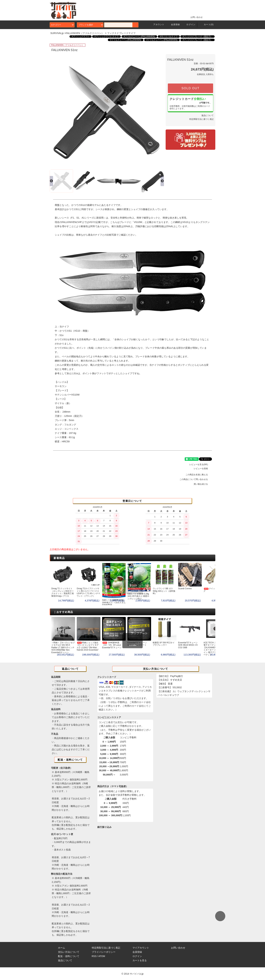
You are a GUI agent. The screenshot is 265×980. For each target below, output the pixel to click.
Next (160, 111)
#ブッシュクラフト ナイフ (106, 37)
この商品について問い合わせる (196, 479)
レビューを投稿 (203, 469)
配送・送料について (69, 956)
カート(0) (207, 25)
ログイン (189, 25)
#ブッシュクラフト (81, 37)
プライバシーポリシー (104, 952)
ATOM (102, 956)
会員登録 (173, 25)
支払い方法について (69, 952)
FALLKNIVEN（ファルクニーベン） (85, 33)
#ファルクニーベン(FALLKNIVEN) (139, 37)
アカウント (157, 25)
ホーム (62, 948)
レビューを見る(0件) (201, 464)
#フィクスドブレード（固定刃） (197, 37)
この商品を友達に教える (199, 475)
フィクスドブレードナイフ (121, 33)
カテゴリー (62, 25)
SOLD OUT (190, 88)
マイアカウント (141, 948)
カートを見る (140, 960)
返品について (208, 115)
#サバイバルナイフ (169, 37)
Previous (54, 111)
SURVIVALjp (57, 33)
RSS (94, 956)
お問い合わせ (195, 17)
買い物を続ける (203, 484)
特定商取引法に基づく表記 (201, 119)
